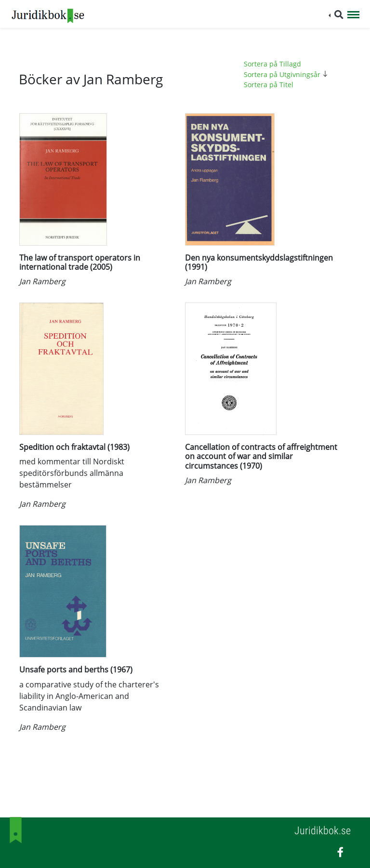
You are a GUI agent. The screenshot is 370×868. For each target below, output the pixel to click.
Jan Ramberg (42, 281)
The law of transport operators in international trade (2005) (80, 262)
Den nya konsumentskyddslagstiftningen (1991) (259, 262)
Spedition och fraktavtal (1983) (74, 447)
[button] (336, 15)
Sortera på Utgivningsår (287, 74)
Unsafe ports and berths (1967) (76, 670)
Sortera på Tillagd (272, 64)
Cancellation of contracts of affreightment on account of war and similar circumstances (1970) (261, 456)
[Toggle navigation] (353, 15)
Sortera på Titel (269, 85)
